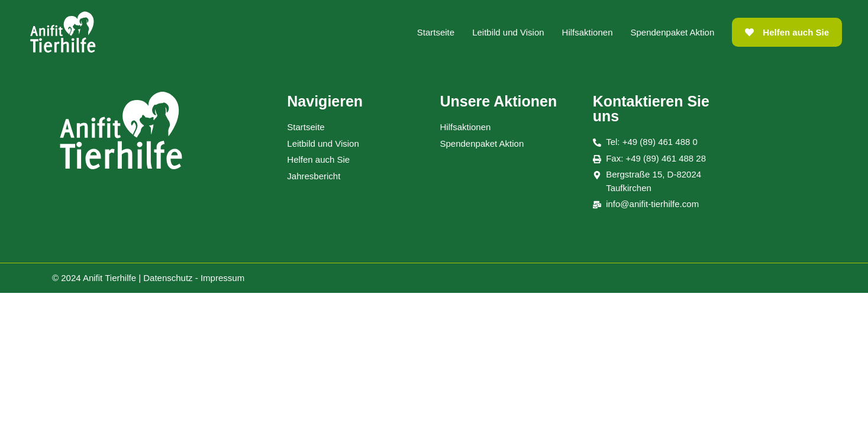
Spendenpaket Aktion (673, 32)
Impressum (222, 278)
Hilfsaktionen (588, 32)
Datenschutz (168, 278)
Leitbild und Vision (508, 32)
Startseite (436, 32)
